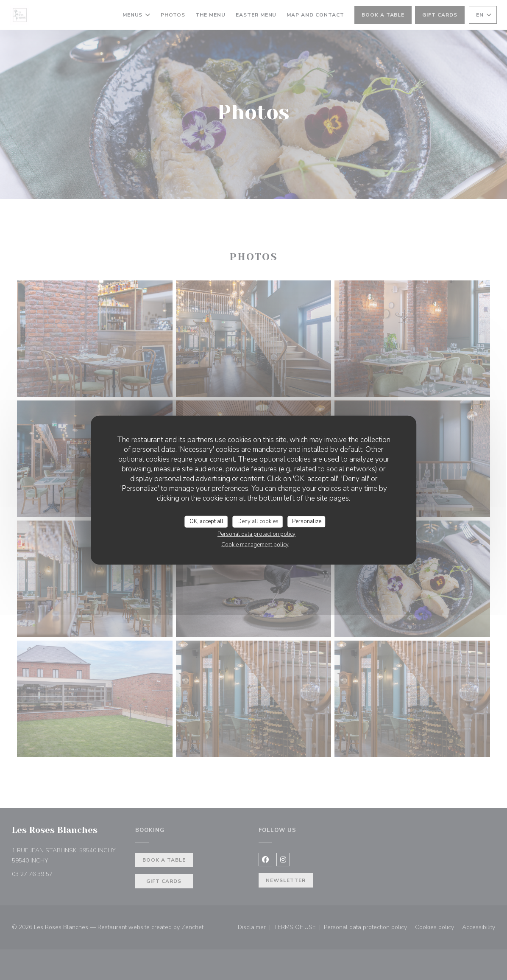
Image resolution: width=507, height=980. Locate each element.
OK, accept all (206, 521)
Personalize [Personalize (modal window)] (307, 521)
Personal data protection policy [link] (256, 534)
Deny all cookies (258, 521)
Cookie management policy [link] (255, 544)
